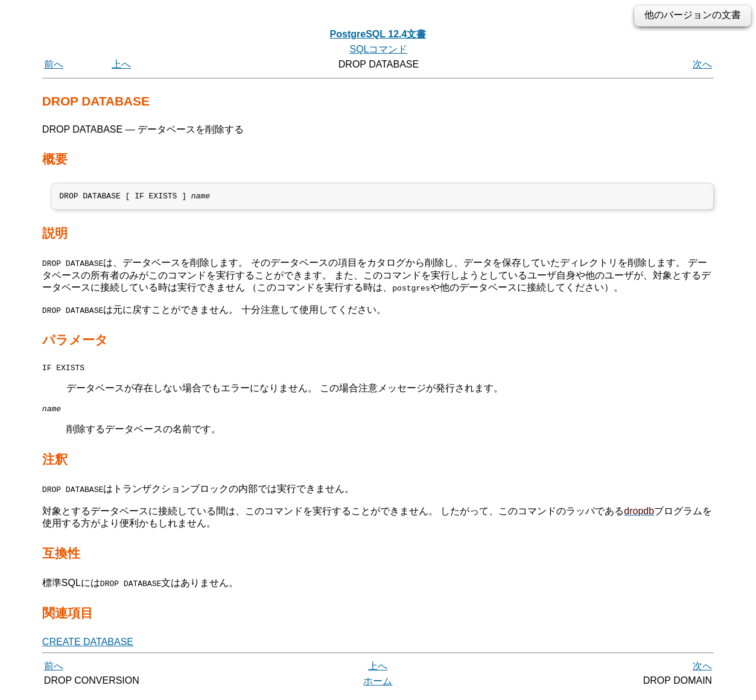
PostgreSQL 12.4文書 (378, 34)
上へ (121, 64)
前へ (54, 64)
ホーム (378, 686)
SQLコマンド (378, 49)
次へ (702, 64)
